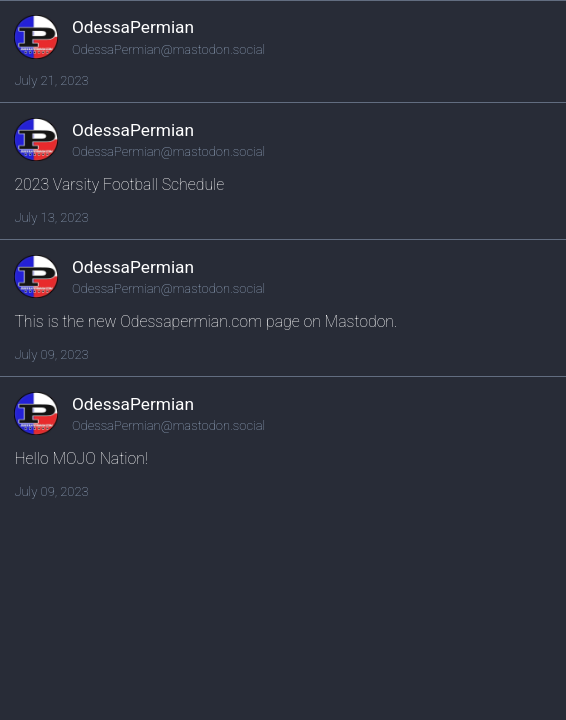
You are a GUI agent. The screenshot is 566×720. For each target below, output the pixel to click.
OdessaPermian (133, 27)
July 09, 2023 (51, 354)
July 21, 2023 (51, 80)
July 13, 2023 (51, 217)
